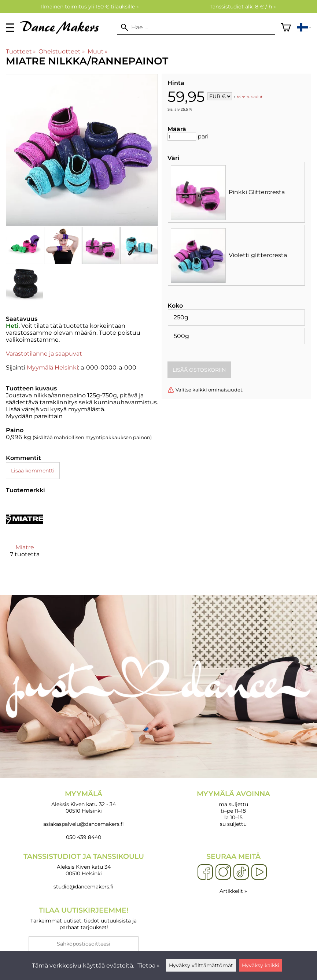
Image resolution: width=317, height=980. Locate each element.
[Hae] (196, 27)
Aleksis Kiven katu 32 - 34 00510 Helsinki (84, 802)
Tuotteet (21, 51)
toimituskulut (250, 97)
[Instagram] (223, 872)
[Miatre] (25, 535)
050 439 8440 (84, 837)
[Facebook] (205, 872)
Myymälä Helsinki (52, 367)
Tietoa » (149, 966)
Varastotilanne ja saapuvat (44, 354)
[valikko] (10, 28)
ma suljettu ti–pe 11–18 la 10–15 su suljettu (234, 808)
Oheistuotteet (62, 51)
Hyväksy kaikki (261, 965)
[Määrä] (182, 137)
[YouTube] (259, 872)
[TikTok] (241, 872)
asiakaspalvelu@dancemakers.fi (84, 824)
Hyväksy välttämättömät (201, 965)
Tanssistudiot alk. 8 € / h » (243, 7)
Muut (98, 51)
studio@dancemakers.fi (84, 887)
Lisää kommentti (33, 471)
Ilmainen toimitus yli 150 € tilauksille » (90, 7)
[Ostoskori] (286, 27)
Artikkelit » (233, 891)
